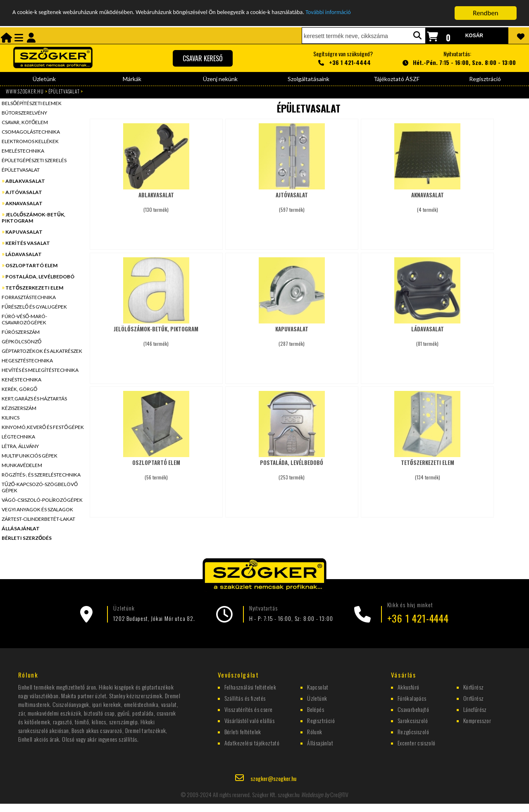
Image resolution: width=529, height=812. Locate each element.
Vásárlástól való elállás (250, 720)
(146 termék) (156, 332)
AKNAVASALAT (24, 203)
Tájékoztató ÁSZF (397, 79)
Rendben (486, 13)
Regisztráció (485, 79)
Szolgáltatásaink (309, 79)
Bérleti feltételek (243, 731)
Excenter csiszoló (417, 742)
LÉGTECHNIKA (18, 437)
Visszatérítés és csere (249, 709)
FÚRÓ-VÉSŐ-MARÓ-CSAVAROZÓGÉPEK (24, 319)
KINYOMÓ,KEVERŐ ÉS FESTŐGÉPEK (43, 427)
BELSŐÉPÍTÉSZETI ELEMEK (32, 103)
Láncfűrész (475, 709)
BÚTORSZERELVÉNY (24, 113)
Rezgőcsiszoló (413, 731)
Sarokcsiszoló (413, 720)
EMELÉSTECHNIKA (23, 151)
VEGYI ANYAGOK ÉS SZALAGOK (37, 509)
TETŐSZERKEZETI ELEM (34, 288)
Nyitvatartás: (458, 58)
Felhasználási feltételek (250, 686)
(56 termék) (156, 466)
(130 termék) (156, 198)
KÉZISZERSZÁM (19, 408)
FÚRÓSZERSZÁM (21, 332)
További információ (390, 13)
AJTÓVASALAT (24, 192)
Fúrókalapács (412, 698)
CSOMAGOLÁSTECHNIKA (31, 132)
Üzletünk (44, 79)
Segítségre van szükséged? (343, 58)
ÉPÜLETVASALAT (64, 91)
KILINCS (11, 418)
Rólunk (315, 731)
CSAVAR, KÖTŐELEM (25, 122)
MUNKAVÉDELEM (22, 465)
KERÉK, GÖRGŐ (19, 389)
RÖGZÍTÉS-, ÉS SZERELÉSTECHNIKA (41, 475)
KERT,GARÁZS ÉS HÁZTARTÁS (34, 399)
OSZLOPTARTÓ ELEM (31, 265)
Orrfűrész (474, 698)
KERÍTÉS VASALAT (28, 243)
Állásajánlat (320, 742)
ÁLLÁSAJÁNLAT (21, 528)
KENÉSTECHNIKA (21, 380)
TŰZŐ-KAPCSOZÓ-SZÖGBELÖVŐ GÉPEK (40, 487)
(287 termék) (292, 332)
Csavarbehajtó (413, 709)
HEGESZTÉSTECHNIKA (27, 360)
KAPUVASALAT (24, 232)
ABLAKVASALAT (25, 181)
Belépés (316, 709)
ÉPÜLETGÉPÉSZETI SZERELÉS (34, 160)
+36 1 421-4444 (418, 618)
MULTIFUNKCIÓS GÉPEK (30, 456)
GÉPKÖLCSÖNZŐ (21, 341)
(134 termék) (427, 466)
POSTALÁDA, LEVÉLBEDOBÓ (40, 277)
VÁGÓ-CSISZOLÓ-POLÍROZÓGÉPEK (42, 500)
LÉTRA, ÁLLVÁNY (20, 446)
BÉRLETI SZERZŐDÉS (27, 538)
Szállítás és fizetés (245, 698)
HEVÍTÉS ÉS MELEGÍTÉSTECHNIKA (40, 370)
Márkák (132, 79)
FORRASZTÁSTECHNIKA (29, 297)
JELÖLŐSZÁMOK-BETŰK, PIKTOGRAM (33, 218)
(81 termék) (427, 332)
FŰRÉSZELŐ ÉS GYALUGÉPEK (34, 307)
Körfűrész (474, 686)
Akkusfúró (409, 686)
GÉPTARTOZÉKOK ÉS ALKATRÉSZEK (42, 351)
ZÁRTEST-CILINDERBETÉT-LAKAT (38, 519)
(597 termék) (292, 198)
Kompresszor (477, 720)
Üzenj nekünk (220, 79)
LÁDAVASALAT (24, 254)
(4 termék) (427, 198)
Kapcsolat (318, 686)
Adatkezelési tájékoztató (252, 742)
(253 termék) (292, 466)
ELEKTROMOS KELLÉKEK (30, 141)
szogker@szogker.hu (273, 777)
